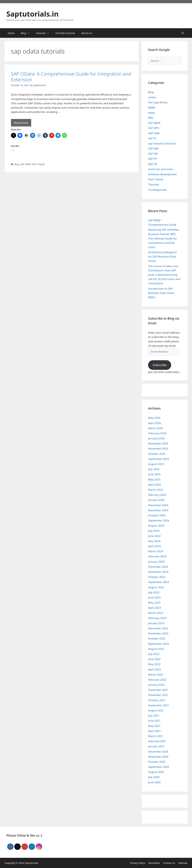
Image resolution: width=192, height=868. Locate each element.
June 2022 (154, 659)
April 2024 (154, 546)
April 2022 (154, 669)
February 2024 (157, 556)
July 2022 (154, 654)
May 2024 (154, 541)
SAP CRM (154, 133)
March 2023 (156, 613)
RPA (151, 118)
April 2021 (154, 731)
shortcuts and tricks (161, 169)
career (152, 97)
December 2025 (158, 443)
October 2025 (157, 454)
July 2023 (154, 592)
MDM (152, 108)
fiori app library (158, 102)
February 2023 (157, 618)
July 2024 (154, 531)
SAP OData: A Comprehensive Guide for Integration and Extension (71, 77)
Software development (162, 174)
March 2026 (156, 428)
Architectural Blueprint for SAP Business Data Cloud (162, 257)
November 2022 (158, 633)
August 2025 (156, 464)
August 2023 (156, 587)
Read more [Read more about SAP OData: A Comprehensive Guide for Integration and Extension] (21, 123)
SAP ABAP (26, 164)
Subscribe (160, 365)
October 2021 (157, 700)
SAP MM (153, 149)
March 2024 (156, 551)
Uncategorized (157, 190)
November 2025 (158, 449)
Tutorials (154, 184)
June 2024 (154, 536)
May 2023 (154, 603)
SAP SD (153, 164)
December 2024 (158, 505)
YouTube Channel (65, 33)
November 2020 (158, 757)
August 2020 (156, 772)
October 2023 (157, 577)
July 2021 (154, 715)
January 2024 (156, 562)
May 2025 (154, 479)
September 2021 (159, 705)
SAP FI (152, 138)
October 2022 (157, 638)
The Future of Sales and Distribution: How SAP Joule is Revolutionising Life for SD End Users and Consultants (164, 275)
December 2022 (158, 628)
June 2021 (154, 721)
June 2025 (154, 474)
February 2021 (157, 741)
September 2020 (159, 767)
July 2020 (154, 777)
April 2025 (154, 485)
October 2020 (157, 762)
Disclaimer (154, 863)
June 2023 (154, 597)
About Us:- (87, 33)
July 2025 (154, 469)
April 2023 (154, 608)
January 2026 (156, 438)
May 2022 (154, 664)
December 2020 (158, 752)
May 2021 (154, 726)
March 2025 (156, 490)
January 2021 (156, 746)
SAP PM (153, 154)
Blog (17, 164)
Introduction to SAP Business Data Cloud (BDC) (161, 293)
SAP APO (154, 128)
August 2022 (156, 649)
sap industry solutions (162, 143)
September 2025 (159, 459)
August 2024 (156, 526)
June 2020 (154, 782)
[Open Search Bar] (183, 33)
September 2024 (159, 520)
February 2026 (157, 433)
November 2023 (158, 572)
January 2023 (156, 623)
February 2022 (157, 680)
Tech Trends (38, 164)
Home (11, 33)
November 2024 (158, 510)
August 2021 (156, 710)
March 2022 (156, 674)
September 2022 (159, 644)
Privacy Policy (138, 863)
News (152, 113)
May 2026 (154, 418)
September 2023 (159, 582)
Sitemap (183, 863)
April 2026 (154, 423)
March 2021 (156, 736)
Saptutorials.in (33, 14)
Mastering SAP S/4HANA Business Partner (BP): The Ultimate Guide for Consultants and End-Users (163, 238)
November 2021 (158, 695)
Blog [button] (27, 33)
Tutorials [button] (44, 33)
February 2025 (157, 495)
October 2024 (157, 515)
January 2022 (156, 685)
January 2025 (156, 500)
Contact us (169, 863)
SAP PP (152, 159)
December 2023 (158, 567)
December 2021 (158, 690)
